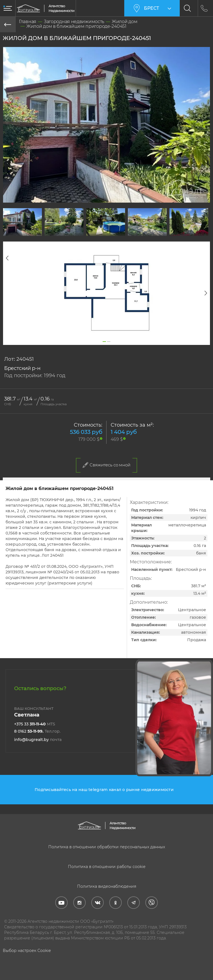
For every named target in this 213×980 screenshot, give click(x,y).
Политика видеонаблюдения (107, 886)
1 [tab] (104, 342)
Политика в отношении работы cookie (107, 867)
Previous (7, 258)
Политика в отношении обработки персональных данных (107, 847)
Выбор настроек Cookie (27, 951)
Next (206, 293)
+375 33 (35, 724)
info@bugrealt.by (38, 740)
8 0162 (37, 731)
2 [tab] (109, 342)
